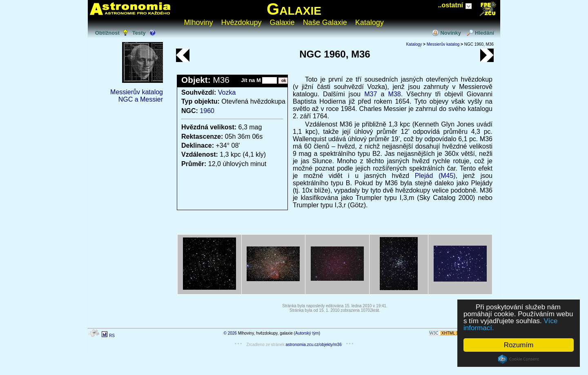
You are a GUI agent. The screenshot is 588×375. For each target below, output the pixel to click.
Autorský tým (307, 333)
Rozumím (519, 345)
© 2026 (230, 333)
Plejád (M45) (435, 176)
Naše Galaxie (325, 22)
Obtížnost (107, 33)
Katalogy (370, 22)
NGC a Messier (141, 99)
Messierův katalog (137, 92)
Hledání (484, 33)
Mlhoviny (199, 22)
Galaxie (294, 9)
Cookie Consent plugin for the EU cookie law (519, 359)
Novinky (451, 33)
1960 (207, 111)
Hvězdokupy (242, 22)
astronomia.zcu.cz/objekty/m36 (313, 345)
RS (112, 336)
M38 (395, 94)
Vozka (227, 92)
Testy (139, 33)
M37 (371, 94)
